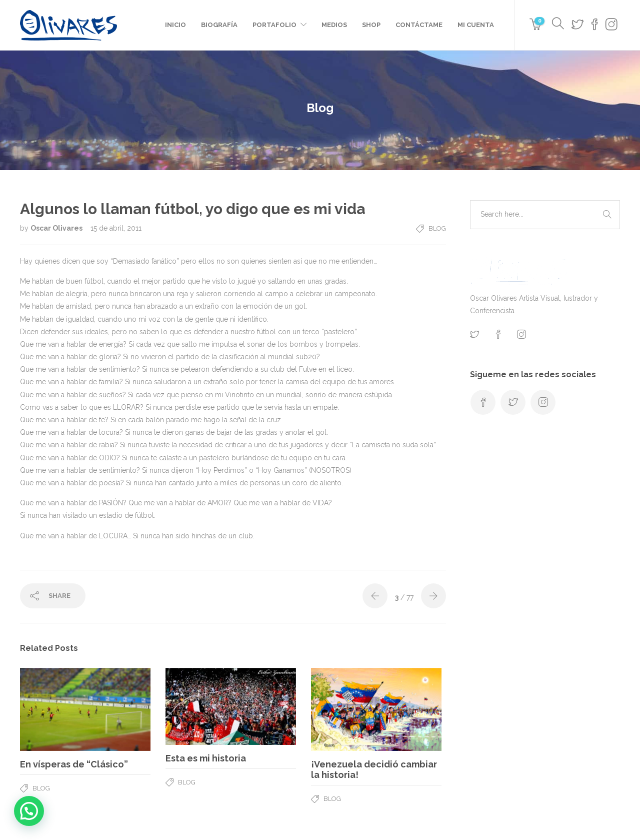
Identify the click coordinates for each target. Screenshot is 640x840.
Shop (371, 25)
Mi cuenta (476, 25)
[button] (29, 811)
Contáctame (419, 25)
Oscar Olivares (57, 228)
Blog (437, 228)
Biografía (219, 25)
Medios (334, 25)
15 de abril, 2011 (116, 228)
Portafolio (274, 25)
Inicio (175, 25)
